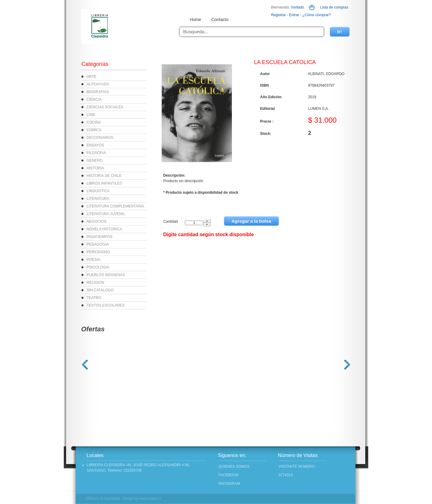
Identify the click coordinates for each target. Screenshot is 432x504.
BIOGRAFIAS (98, 92)
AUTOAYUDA (98, 84)
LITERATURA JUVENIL (106, 214)
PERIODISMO (98, 252)
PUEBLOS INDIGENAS (106, 275)
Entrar (294, 15)
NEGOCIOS (97, 221)
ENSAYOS (95, 145)
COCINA (94, 122)
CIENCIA (94, 99)
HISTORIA (95, 168)
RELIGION (95, 283)
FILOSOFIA (96, 153)
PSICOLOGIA (98, 267)
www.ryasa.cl (150, 499)
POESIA (94, 260)
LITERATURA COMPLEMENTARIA (115, 206)
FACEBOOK (229, 475)
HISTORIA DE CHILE (104, 176)
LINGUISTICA (98, 191)
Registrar (278, 15)
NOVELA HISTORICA (104, 229)
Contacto (220, 20)
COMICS (94, 130)
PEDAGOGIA (98, 244)
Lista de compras (334, 7)
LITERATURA (98, 199)
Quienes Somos (234, 466)
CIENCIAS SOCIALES (105, 107)
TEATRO (94, 298)
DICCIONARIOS (100, 138)
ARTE (92, 77)
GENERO (95, 160)
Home (195, 20)
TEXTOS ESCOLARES (106, 305)
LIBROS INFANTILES (104, 183)
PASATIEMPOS (99, 237)
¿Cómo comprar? (317, 15)
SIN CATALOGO (100, 290)
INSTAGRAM (229, 484)
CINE (91, 115)
